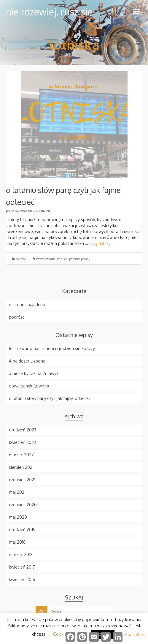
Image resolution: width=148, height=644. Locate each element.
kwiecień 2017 (22, 567)
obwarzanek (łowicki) (29, 386)
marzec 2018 (21, 554)
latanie (51, 259)
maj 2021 (17, 492)
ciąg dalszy (100, 243)
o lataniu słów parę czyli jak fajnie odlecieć (50, 398)
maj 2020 (18, 517)
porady (86, 259)
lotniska (62, 259)
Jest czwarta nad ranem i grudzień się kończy (52, 348)
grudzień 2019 (22, 530)
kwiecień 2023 (22, 442)
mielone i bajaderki (27, 304)
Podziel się (135, 634)
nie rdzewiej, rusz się (49, 12)
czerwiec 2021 (22, 480)
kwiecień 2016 (22, 579)
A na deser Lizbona (27, 361)
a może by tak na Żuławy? (34, 373)
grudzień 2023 (23, 430)
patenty (74, 259)
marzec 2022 (21, 455)
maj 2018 (17, 542)
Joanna (21, 211)
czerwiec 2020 (23, 505)
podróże (21, 259)
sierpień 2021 (21, 467)
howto (40, 259)
